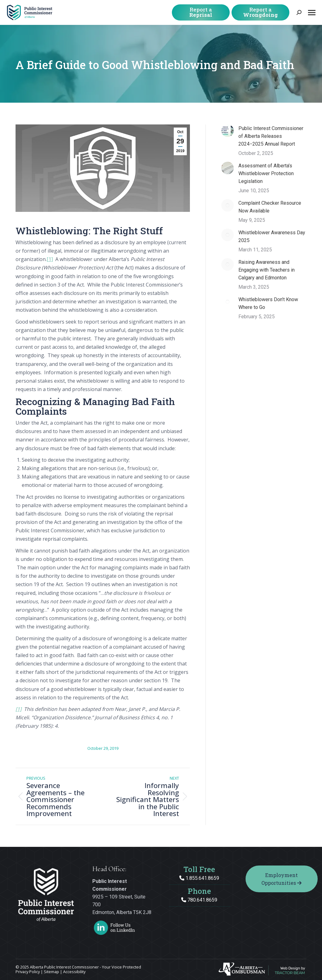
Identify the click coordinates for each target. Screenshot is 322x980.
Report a (201, 12)
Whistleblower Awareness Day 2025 (272, 236)
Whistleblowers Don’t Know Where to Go (268, 303)
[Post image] (228, 131)
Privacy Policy (28, 972)
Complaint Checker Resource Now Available (270, 207)
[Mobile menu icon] (312, 13)
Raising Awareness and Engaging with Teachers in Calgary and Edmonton (267, 270)
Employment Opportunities (281, 879)
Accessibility (74, 972)
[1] (50, 259)
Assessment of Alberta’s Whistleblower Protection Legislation (266, 173)
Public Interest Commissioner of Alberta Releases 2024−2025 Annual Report (271, 136)
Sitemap (51, 972)
